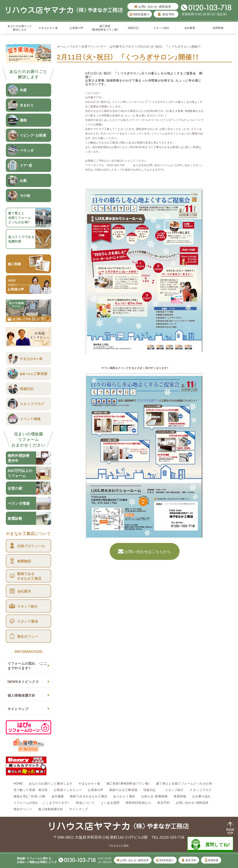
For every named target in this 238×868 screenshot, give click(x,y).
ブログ (74, 46)
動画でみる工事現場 (123, 790)
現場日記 (135, 28)
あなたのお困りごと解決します (20, 28)
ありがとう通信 (124, 796)
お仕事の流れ (201, 796)
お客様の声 (76, 28)
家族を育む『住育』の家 (30, 796)
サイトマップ (18, 709)
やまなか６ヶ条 (48, 28)
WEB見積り (140, 14)
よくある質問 (110, 802)
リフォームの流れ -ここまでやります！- (27, 666)
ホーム (61, 46)
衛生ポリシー (23, 809)
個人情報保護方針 (22, 695)
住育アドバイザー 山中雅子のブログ (108, 46)
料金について (85, 802)
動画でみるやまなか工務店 (89, 796)
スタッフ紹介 (161, 28)
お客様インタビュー (68, 790)
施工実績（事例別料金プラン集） (105, 28)
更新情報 (180, 796)
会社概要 (190, 28)
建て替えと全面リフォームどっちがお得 (184, 783)
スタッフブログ (201, 790)
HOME (18, 783)
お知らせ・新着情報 (154, 796)
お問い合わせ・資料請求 (153, 6)
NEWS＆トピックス (23, 681)
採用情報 (218, 28)
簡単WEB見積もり (138, 802)
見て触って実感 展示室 (31, 790)
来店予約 (166, 14)
